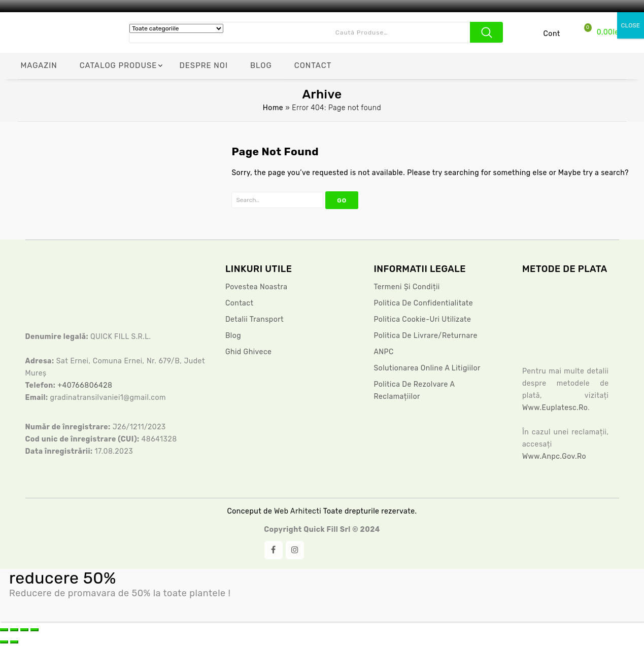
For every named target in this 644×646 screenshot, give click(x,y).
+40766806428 (85, 385)
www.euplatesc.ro (555, 408)
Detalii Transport (255, 319)
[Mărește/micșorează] (4, 630)
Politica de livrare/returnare (425, 336)
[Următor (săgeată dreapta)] (14, 642)
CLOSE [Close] (631, 25)
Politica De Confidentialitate (423, 303)
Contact (240, 303)
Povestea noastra (257, 287)
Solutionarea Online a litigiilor (427, 368)
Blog (233, 336)
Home (273, 108)
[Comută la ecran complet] (14, 630)
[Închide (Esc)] (35, 630)
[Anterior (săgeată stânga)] (4, 642)
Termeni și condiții (406, 287)
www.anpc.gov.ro (554, 456)
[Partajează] (24, 630)
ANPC (383, 352)
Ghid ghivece (249, 352)
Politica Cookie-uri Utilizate (422, 319)
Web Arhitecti (299, 511)
